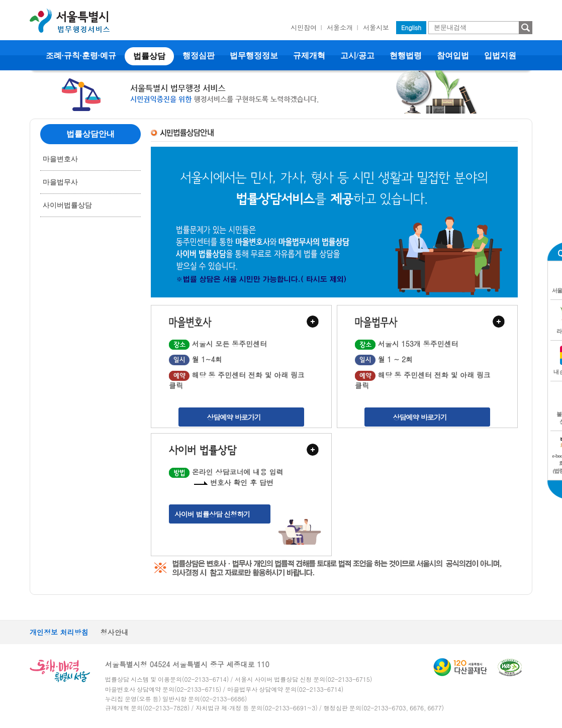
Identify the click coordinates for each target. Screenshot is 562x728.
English (411, 27)
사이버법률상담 (67, 205)
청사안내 (115, 632)
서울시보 (376, 27)
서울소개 (340, 27)
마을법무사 (60, 182)
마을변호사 (60, 159)
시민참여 (304, 27)
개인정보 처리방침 (59, 632)
